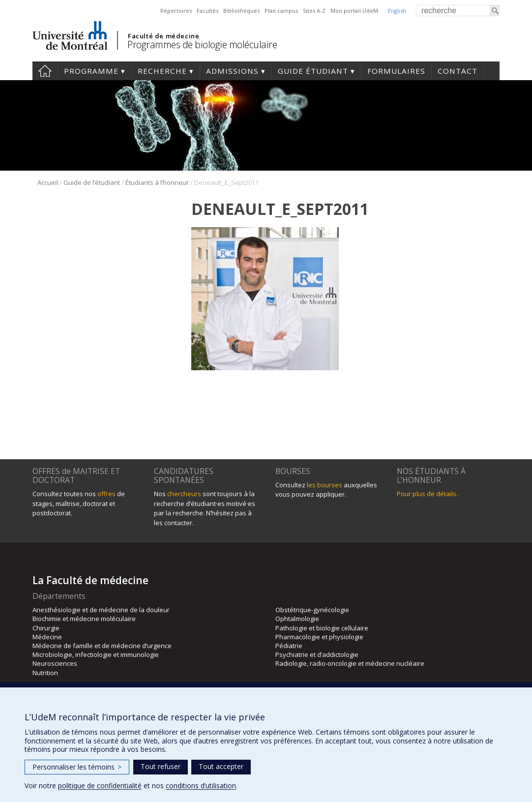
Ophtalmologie (297, 619)
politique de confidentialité (100, 786)
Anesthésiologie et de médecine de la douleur (101, 610)
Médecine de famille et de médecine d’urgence (102, 646)
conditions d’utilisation (201, 786)
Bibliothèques (241, 11)
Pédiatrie (289, 646)
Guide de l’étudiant (92, 182)
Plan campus (281, 11)
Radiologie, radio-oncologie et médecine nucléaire (350, 663)
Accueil (45, 71)
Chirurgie (46, 628)
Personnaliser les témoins (77, 767)
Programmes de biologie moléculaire (202, 45)
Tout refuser (161, 766)
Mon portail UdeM (354, 11)
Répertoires (176, 11)
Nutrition (45, 673)
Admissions (232, 71)
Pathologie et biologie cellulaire (322, 628)
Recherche (162, 71)
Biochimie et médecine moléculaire (84, 619)
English (397, 11)
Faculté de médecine (163, 36)
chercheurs (184, 494)
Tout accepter (221, 766)
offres (106, 494)
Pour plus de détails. (427, 494)
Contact (458, 71)
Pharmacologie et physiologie (319, 637)
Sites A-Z (314, 11)
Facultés (207, 11)
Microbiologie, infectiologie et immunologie (96, 654)
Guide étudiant (313, 71)
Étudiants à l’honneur (157, 182)
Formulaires (396, 71)
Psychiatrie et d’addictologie (317, 654)
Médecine (47, 637)
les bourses (325, 485)
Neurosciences (55, 663)
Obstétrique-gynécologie (312, 610)
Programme (91, 71)
